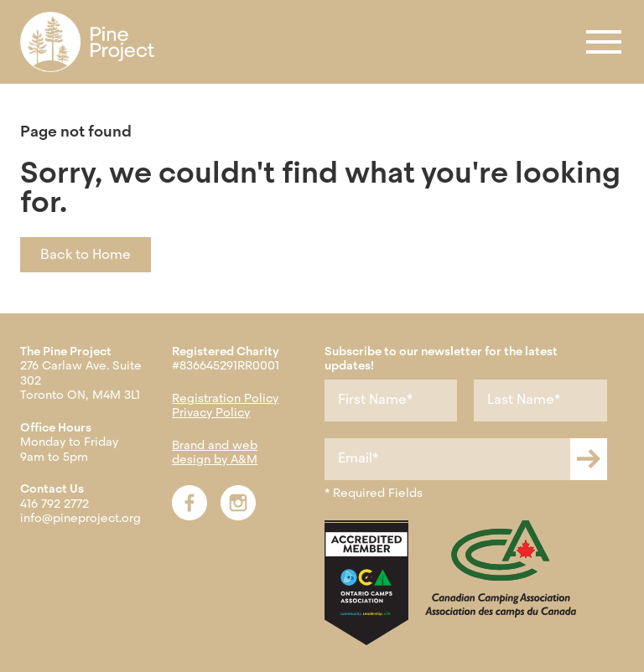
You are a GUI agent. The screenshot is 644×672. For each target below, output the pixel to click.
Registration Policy (225, 398)
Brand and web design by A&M (215, 452)
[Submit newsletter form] (589, 459)
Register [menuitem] (51, 41)
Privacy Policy (211, 412)
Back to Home (86, 254)
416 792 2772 (55, 504)
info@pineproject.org (80, 518)
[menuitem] (87, 42)
